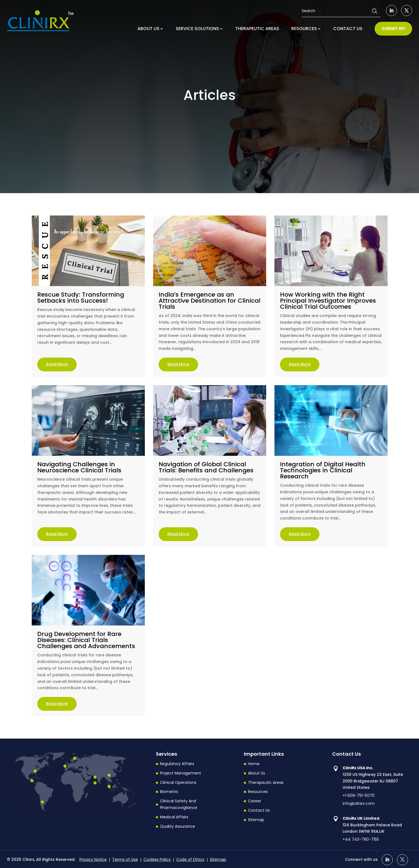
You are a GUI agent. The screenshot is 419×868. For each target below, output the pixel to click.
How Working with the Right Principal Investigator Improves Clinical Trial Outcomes (328, 301)
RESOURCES (304, 29)
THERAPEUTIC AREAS (257, 29)
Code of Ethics (190, 859)
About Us (257, 773)
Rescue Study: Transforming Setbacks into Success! (81, 298)
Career (255, 801)
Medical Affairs (174, 817)
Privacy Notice (93, 859)
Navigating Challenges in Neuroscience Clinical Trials (79, 467)
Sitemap (256, 820)
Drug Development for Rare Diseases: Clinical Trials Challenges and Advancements (86, 640)
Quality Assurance (178, 826)
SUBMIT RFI (393, 29)
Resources (258, 792)
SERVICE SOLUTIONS (197, 29)
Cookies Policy (157, 859)
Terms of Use (125, 859)
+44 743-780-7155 (361, 839)
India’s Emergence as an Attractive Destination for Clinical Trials (210, 301)
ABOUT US (148, 29)
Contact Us (259, 810)
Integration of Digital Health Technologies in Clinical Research (323, 470)
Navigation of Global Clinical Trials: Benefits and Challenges (206, 467)
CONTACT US (348, 29)
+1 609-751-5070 (359, 795)
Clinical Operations (178, 782)
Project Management (181, 773)
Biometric (169, 792)
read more (57, 364)
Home (254, 764)
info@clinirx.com (359, 803)
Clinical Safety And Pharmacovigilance (179, 804)
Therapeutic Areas (266, 782)
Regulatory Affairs (177, 764)
